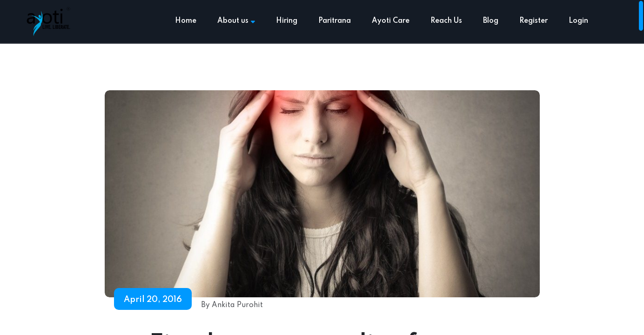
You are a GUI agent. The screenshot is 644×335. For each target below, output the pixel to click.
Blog (491, 21)
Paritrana (335, 21)
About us (236, 21)
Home (186, 21)
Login (578, 21)
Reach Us (446, 21)
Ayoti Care (391, 21)
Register (533, 21)
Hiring (287, 21)
